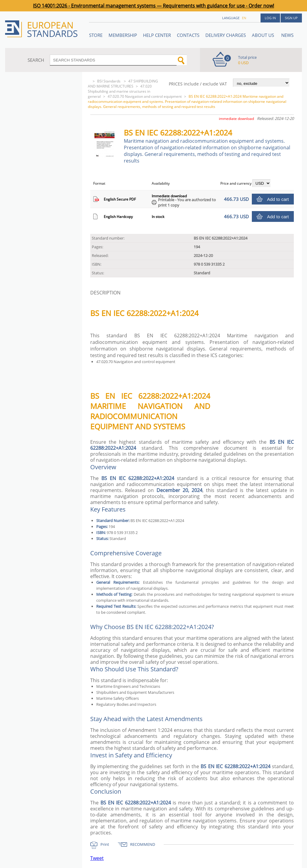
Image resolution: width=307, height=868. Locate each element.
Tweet (97, 858)
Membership (123, 35)
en (244, 18)
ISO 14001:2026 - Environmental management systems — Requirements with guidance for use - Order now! (153, 6)
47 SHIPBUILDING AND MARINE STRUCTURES (123, 84)
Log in (270, 18)
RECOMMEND (143, 844)
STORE (96, 35)
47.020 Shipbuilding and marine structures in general (120, 91)
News (287, 35)
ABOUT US (264, 35)
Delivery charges (226, 35)
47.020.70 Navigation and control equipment (145, 96)
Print (105, 844)
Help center (157, 35)
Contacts (188, 35)
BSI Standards (109, 81)
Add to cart (278, 199)
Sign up (291, 18)
